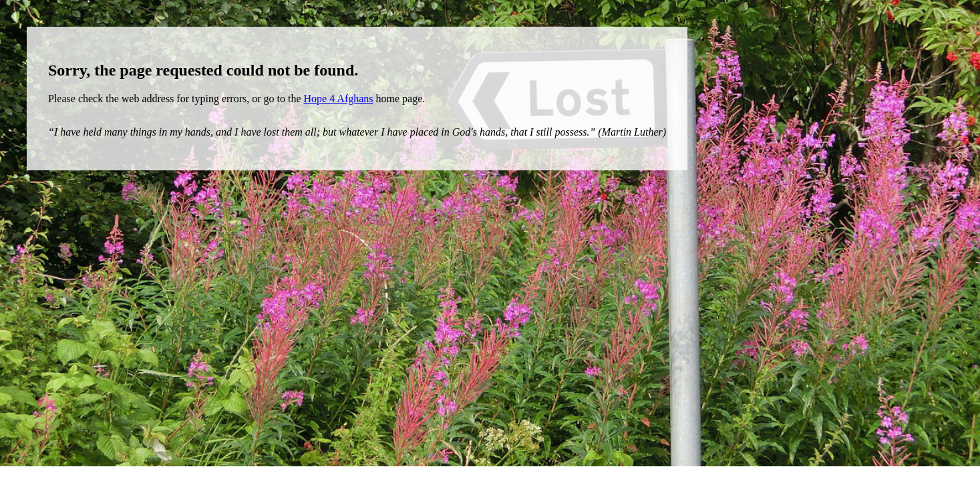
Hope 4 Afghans (339, 99)
